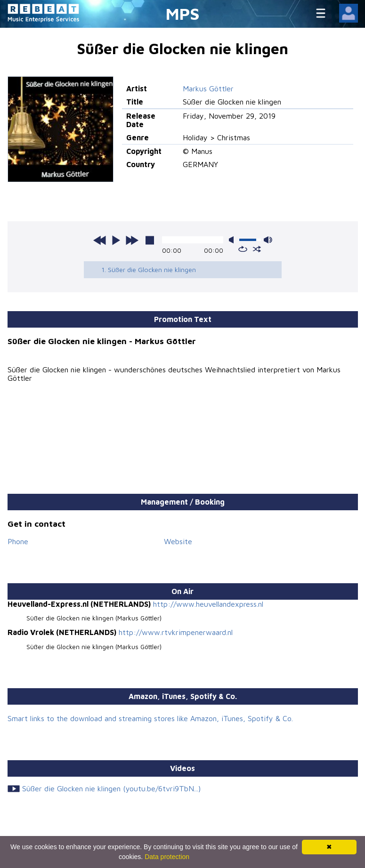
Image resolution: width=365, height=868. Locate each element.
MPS (183, 13)
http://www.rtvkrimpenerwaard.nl (176, 632)
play (116, 240)
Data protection (167, 857)
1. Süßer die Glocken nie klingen (149, 269)
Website (178, 541)
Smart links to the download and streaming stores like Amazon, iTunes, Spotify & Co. (150, 718)
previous (100, 240)
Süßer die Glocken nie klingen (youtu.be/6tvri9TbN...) (111, 788)
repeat (243, 249)
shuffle (257, 249)
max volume (268, 240)
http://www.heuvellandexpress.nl (208, 604)
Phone (18, 541)
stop (150, 240)
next (132, 240)
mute (233, 240)
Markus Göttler (208, 88)
